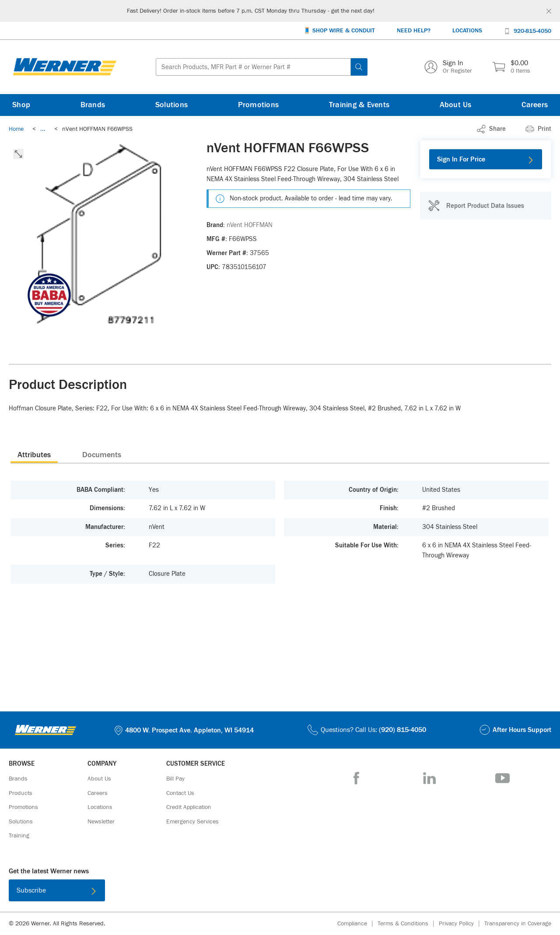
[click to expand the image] (18, 154)
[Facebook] (356, 778)
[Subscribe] (57, 890)
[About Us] (456, 105)
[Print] (538, 129)
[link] (43, 129)
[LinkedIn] (429, 778)
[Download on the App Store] (252, 892)
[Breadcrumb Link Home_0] (16, 129)
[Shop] (21, 105)
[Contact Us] (180, 793)
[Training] (19, 836)
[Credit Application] (189, 807)
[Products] (21, 793)
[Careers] (535, 105)
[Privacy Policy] (462, 924)
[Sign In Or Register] (448, 67)
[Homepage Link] (65, 67)
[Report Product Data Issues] (476, 206)
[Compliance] (357, 924)
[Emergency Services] (192, 822)
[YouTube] (502, 778)
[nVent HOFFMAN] (250, 225)
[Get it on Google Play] (308, 892)
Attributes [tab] (34, 455)
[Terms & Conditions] (408, 924)
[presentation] (34, 455)
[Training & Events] (359, 105)
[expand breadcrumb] (43, 129)
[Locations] (467, 31)
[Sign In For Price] (486, 159)
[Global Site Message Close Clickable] (549, 11)
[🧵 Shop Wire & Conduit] (339, 31)
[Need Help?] (414, 31)
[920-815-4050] (528, 30)
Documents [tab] (102, 455)
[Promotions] (259, 105)
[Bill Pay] (175, 779)
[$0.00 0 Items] (511, 67)
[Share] (491, 129)
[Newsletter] (101, 822)
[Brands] (93, 105)
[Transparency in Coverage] (518, 924)
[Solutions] (171, 105)
